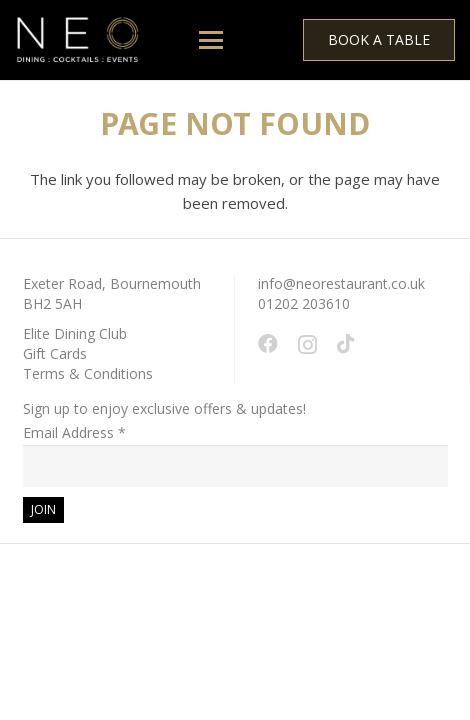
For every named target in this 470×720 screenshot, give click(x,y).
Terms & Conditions (88, 373)
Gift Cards (55, 353)
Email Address (74, 432)
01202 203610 (304, 303)
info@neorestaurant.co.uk (341, 283)
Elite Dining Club (75, 333)
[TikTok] (346, 344)
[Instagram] (307, 345)
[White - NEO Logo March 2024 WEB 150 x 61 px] (77, 40)
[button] (211, 40)
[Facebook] (268, 344)
